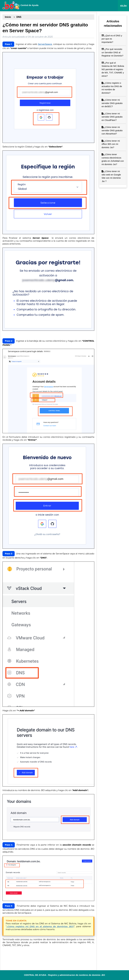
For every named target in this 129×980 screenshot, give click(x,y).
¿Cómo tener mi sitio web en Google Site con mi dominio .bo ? (111, 176)
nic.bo (123, 5)
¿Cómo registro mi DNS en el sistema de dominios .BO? (40, 926)
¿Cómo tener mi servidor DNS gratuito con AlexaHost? (112, 130)
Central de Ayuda (20, 5)
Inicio (8, 17)
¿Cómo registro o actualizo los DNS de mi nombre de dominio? (112, 88)
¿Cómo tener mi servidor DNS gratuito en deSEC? (112, 103)
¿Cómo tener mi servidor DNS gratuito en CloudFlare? (112, 117)
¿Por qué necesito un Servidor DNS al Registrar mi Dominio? (112, 52)
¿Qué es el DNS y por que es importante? (112, 39)
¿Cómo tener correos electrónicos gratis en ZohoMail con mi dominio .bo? (113, 159)
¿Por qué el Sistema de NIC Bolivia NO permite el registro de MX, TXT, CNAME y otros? (113, 69)
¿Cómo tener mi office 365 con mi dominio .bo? (111, 144)
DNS (19, 17)
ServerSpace (45, 44)
